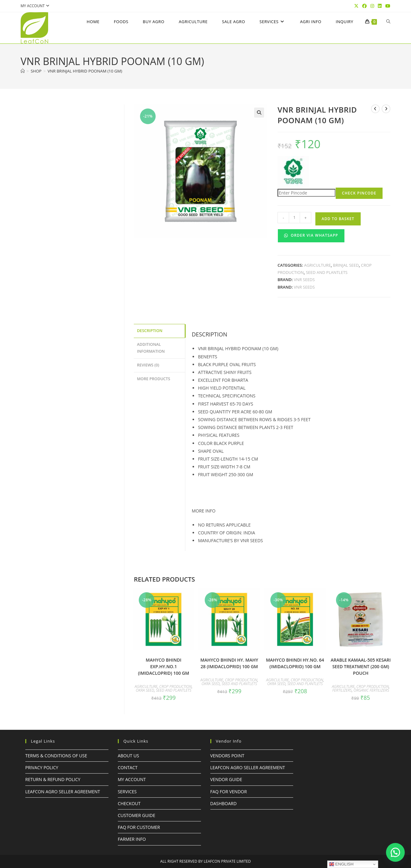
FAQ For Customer (139, 827)
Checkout (129, 803)
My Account (132, 779)
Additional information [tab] (151, 347)
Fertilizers (342, 690)
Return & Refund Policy (53, 779)
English (341, 864)
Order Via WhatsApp (311, 235)
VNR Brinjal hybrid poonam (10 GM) (85, 71)
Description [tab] (150, 330)
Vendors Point (227, 756)
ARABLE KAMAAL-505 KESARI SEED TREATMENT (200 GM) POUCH (361, 666)
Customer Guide (137, 815)
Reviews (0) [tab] (148, 363)
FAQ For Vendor (229, 792)
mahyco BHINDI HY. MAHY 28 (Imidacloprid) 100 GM (229, 663)
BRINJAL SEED (346, 265)
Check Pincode (359, 193)
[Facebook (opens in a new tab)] (364, 6)
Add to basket (338, 219)
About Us (128, 756)
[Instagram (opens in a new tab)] (372, 6)
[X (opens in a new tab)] (356, 6)
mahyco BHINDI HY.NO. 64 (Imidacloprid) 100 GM (295, 663)
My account (36, 6)
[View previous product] (375, 109)
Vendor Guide (226, 779)
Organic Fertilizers (371, 690)
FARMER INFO (132, 839)
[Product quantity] (294, 218)
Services (127, 792)
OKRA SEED (145, 690)
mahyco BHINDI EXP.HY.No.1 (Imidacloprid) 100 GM (163, 666)
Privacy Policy (42, 767)
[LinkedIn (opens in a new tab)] (380, 6)
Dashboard (224, 803)
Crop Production (176, 686)
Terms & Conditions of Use (56, 756)
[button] (259, 113)
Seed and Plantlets (327, 272)
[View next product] (386, 109)
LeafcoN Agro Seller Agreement (63, 792)
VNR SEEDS (304, 280)
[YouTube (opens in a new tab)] (387, 6)
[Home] (23, 71)
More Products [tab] (153, 377)
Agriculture (318, 265)
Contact (128, 767)
